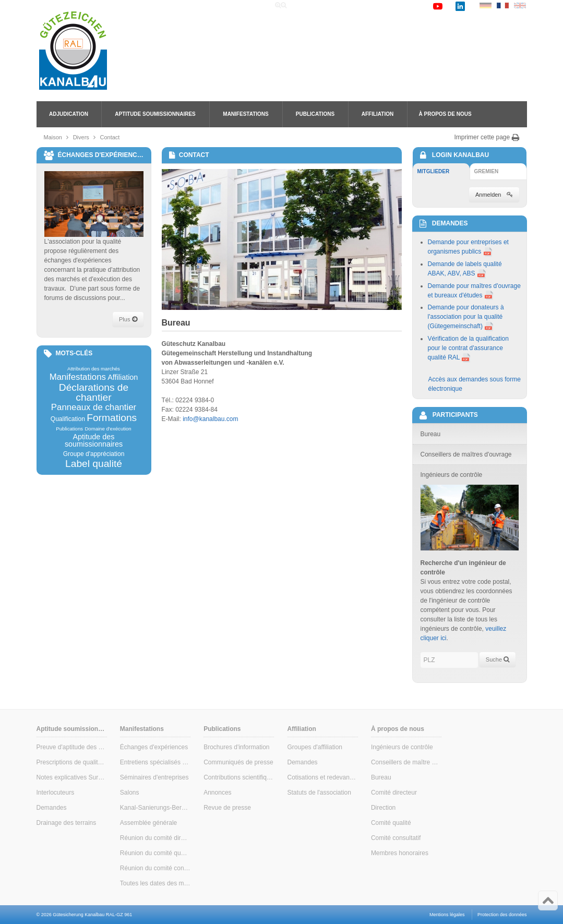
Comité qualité (391, 823)
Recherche (347, 6)
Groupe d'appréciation (94, 454)
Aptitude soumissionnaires (155, 114)
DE (486, 5)
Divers (81, 137)
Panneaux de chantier (94, 408)
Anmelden (494, 195)
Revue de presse (227, 808)
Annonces (217, 793)
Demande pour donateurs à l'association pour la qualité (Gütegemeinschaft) (466, 317)
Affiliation (378, 114)
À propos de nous (445, 114)
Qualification (68, 419)
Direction (383, 808)
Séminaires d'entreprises (154, 777)
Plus (128, 319)
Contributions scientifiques (239, 777)
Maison (53, 137)
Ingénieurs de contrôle (402, 747)
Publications (315, 114)
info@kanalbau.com (210, 419)
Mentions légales (447, 915)
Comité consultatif (396, 838)
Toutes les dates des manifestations (155, 883)
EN (520, 5)
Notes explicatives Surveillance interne (72, 777)
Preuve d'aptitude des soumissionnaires (72, 747)
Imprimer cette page (487, 137)
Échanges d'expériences (154, 747)
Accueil (309, 6)
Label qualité (94, 464)
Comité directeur (394, 793)
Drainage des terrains (67, 823)
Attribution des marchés (94, 369)
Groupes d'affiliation (315, 747)
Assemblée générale (148, 823)
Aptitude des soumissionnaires (94, 441)
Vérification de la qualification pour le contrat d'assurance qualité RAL (468, 348)
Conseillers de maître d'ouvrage (406, 762)
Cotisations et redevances (323, 777)
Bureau (381, 777)
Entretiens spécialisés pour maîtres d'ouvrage (155, 762)
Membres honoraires (400, 853)
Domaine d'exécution (108, 429)
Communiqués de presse (238, 762)
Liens (381, 6)
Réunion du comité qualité (155, 853)
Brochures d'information (236, 747)
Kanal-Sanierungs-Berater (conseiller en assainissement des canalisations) (155, 808)
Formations (112, 418)
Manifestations (245, 114)
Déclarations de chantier (94, 392)
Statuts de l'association (319, 793)
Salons (130, 793)
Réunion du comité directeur (155, 838)
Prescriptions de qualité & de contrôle (72, 762)
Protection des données (502, 915)
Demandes (52, 808)
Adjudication (69, 114)
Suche (498, 659)
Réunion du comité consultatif (155, 868)
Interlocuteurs (56, 793)
